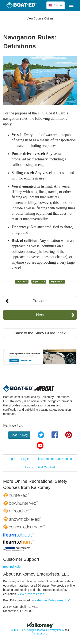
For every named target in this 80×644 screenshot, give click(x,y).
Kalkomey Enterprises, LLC (53, 600)
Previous (40, 301)
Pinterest (69, 435)
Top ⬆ (12, 459)
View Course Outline (40, 18)
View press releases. (31, 594)
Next (40, 315)
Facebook (55, 435)
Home (29, 467)
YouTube (40, 445)
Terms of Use (40, 634)
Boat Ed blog (19, 435)
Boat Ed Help (12, 567)
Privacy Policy (56, 630)
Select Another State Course (53, 459)
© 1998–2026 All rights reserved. (29, 630)
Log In (25, 459)
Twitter (41, 435)
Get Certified (47, 467)
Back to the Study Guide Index (40, 333)
